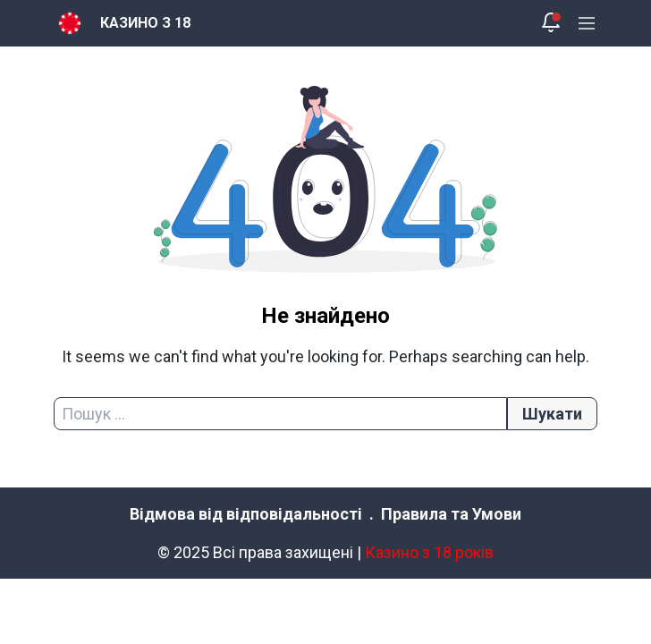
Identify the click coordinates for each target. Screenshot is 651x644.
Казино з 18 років (429, 552)
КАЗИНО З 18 (145, 23)
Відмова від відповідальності (246, 514)
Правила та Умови (451, 514)
